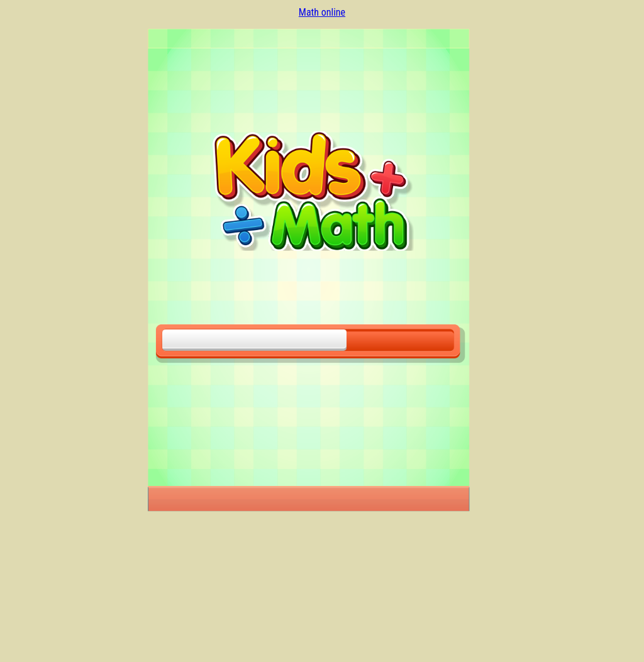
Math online (322, 12)
